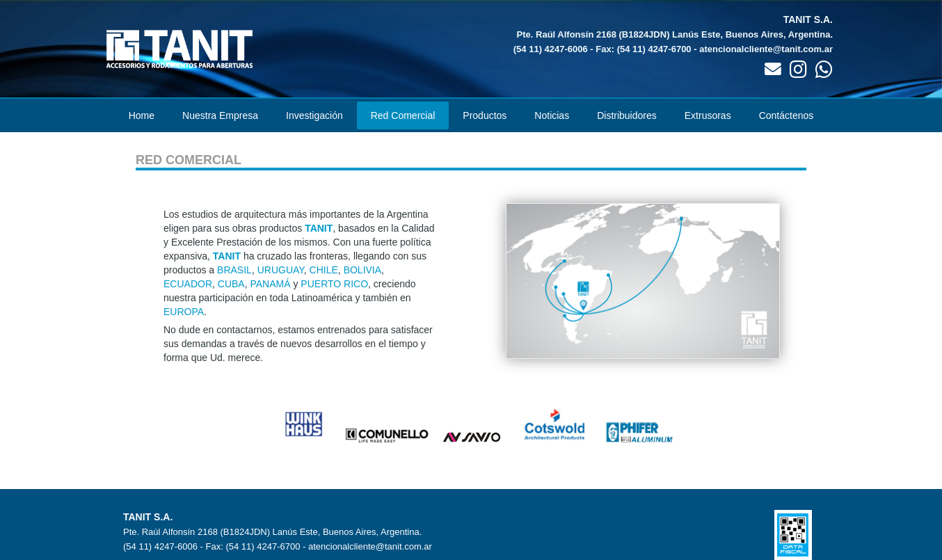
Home (142, 115)
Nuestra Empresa (220, 115)
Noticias (552, 115)
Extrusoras (708, 115)
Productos (485, 115)
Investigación (314, 115)
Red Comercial (403, 115)
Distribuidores (627, 115)
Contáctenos (787, 115)
